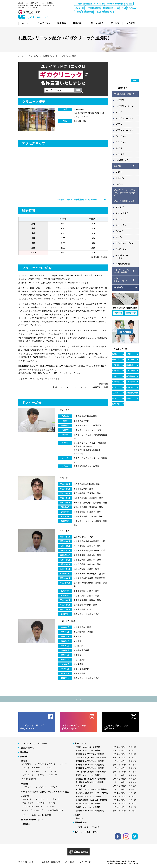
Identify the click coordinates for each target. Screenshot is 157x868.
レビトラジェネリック (124, 119)
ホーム (21, 56)
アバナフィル (121, 137)
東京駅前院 (93, 8)
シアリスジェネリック (124, 131)
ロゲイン (119, 241)
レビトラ (119, 113)
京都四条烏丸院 (80, 16)
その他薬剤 (26, 824)
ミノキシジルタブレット (125, 247)
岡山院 (93, 16)
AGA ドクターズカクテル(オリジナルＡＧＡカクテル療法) (45, 792)
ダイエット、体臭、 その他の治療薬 (122, 275)
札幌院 (80, 4)
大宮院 (119, 8)
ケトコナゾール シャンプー (122, 260)
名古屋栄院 (80, 12)
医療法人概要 (81, 822)
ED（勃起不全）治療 (122, 94)
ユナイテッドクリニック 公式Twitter (116, 727)
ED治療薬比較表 (122, 162)
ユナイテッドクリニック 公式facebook (33, 727)
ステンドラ (120, 156)
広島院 (106, 16)
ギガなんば (119, 12)
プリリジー (120, 174)
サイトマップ (85, 862)
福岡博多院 (119, 16)
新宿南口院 (106, 4)
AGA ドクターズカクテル (124, 195)
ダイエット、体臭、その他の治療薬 (36, 815)
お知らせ (80, 818)
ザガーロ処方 (121, 228)
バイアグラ (120, 101)
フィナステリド (122, 216)
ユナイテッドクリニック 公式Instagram (74, 727)
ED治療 (24, 761)
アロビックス (121, 253)
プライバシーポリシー (28, 862)
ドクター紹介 (83, 827)
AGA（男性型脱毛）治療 (124, 204)
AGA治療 (25, 796)
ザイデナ (119, 150)
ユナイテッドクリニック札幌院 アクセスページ (77, 199)
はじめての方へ (27, 748)
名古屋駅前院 (132, 8)
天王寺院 (132, 12)
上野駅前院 (132, 4)
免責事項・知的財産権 (51, 862)
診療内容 (24, 756)
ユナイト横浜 (106, 8)
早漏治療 (117, 168)
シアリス (119, 125)
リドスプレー (121, 180)
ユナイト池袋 (119, 4)
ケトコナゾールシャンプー (33, 810)
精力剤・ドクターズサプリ (32, 819)
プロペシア (120, 210)
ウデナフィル (121, 144)
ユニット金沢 (93, 12)
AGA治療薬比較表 (123, 268)
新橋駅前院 (80, 8)
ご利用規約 (70, 862)
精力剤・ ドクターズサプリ (121, 284)
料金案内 (24, 752)
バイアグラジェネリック (125, 107)
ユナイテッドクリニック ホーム (34, 743)
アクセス (132, 747)
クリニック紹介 (33, 56)
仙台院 (93, 4)
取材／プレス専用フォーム (86, 832)
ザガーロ (119, 222)
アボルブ (119, 235)
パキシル (119, 187)
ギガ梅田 (106, 12)
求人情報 (96, 827)
